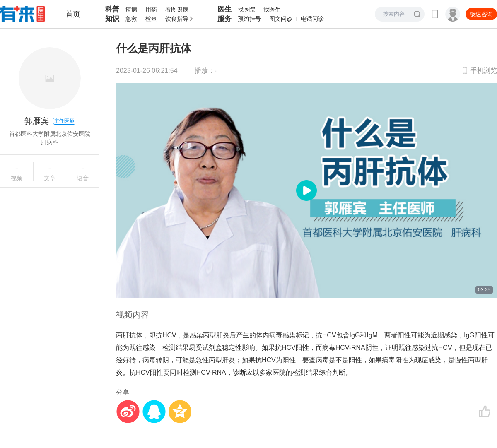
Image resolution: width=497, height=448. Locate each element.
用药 (151, 10)
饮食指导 (177, 19)
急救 (131, 19)
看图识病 (177, 10)
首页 (73, 14)
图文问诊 (281, 19)
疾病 (131, 10)
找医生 (272, 10)
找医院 (246, 10)
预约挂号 (249, 19)
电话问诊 (312, 19)
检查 (151, 19)
